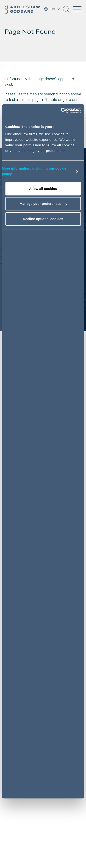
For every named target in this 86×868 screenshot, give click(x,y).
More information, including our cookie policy (34, 171)
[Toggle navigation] (77, 9)
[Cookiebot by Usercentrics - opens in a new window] (61, 111)
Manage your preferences (43, 204)
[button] (66, 11)
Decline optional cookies (43, 219)
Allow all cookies (43, 189)
